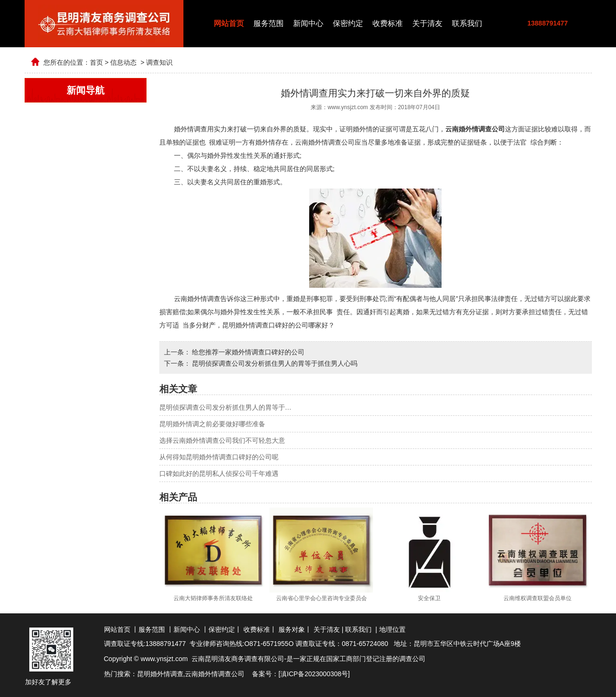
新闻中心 (308, 23)
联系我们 (467, 23)
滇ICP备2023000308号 (314, 674)
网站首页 (229, 23)
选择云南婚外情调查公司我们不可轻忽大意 (222, 440)
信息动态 (123, 62)
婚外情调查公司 (221, 674)
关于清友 (427, 23)
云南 (191, 674)
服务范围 (269, 23)
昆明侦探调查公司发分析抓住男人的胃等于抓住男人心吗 (274, 363)
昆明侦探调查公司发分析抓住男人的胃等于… (226, 407)
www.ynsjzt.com (348, 107)
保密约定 (348, 23)
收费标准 (388, 23)
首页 (96, 62)
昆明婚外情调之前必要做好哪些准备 (212, 424)
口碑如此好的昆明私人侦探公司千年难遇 (219, 473)
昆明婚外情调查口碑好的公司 (265, 325)
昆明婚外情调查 (160, 674)
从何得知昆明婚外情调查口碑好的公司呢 (219, 457)
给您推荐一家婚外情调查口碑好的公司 (248, 352)
